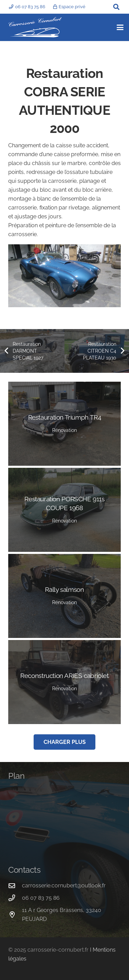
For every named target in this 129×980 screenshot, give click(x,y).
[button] (116, 7)
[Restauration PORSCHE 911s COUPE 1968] (64, 510)
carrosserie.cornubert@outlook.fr (64, 886)
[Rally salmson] (64, 596)
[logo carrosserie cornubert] (35, 27)
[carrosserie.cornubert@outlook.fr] (15, 886)
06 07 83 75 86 (41, 898)
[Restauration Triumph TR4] (64, 424)
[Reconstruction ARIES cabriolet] (64, 682)
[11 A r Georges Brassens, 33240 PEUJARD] (15, 915)
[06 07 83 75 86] (15, 898)
